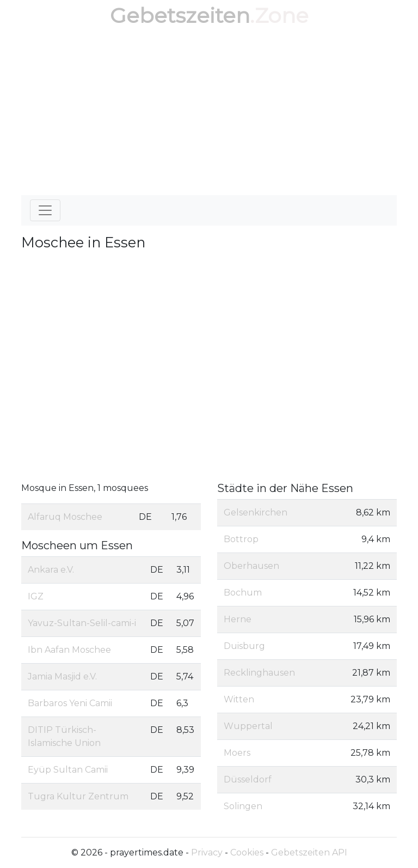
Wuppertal (248, 726)
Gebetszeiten (180, 16)
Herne (238, 619)
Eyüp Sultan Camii (68, 770)
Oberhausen (251, 566)
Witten (239, 699)
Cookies (247, 852)
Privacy (207, 852)
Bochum (243, 593)
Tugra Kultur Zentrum (78, 796)
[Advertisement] (209, 113)
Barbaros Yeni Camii (70, 703)
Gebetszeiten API (309, 852)
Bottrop (241, 539)
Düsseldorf (248, 779)
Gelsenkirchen (256, 512)
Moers (237, 753)
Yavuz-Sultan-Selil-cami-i (82, 623)
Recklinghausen (259, 673)
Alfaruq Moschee (65, 517)
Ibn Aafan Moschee (69, 650)
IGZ (36, 596)
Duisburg (244, 646)
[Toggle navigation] (45, 210)
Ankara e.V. (51, 570)
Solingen (243, 806)
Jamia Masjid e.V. (62, 676)
